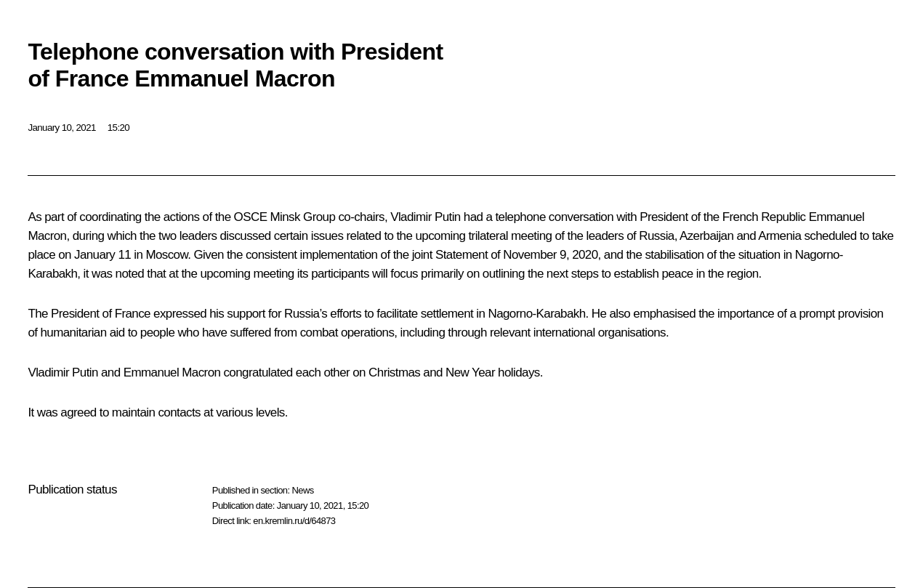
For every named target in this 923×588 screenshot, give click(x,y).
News (302, 490)
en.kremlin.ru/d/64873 (294, 521)
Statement (461, 255)
